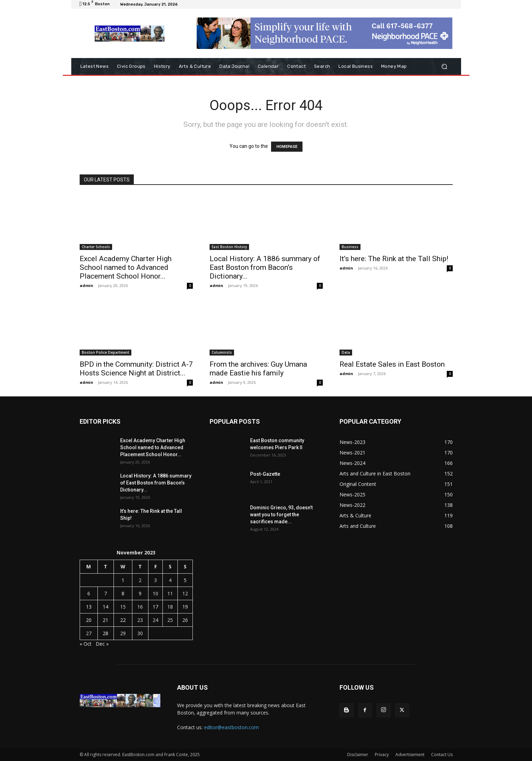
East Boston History (229, 247)
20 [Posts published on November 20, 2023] (89, 620)
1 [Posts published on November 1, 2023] (123, 580)
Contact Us (442, 755)
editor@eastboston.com (231, 727)
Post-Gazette (265, 474)
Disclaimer (358, 755)
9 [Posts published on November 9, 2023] (140, 593)
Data (346, 352)
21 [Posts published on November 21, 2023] (105, 620)
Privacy (382, 755)
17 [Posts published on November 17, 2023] (155, 607)
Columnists (222, 352)
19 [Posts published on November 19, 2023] (185, 607)
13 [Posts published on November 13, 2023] (89, 607)
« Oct (86, 644)
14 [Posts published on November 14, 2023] (105, 607)
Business (350, 247)
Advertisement (410, 755)
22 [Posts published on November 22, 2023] (123, 620)
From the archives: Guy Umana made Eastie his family (258, 369)
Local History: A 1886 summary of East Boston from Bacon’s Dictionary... (265, 267)
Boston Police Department (105, 352)
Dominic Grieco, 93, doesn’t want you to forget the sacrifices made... (281, 515)
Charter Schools (96, 247)
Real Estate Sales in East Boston (392, 364)
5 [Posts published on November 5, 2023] (185, 580)
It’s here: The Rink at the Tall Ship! (394, 259)
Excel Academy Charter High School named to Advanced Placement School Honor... (126, 267)
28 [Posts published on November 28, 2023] (105, 633)
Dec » (102, 644)
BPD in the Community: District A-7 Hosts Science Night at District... (136, 369)
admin (86, 285)
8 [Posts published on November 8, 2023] (123, 593)
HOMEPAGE (287, 147)
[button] (444, 67)
